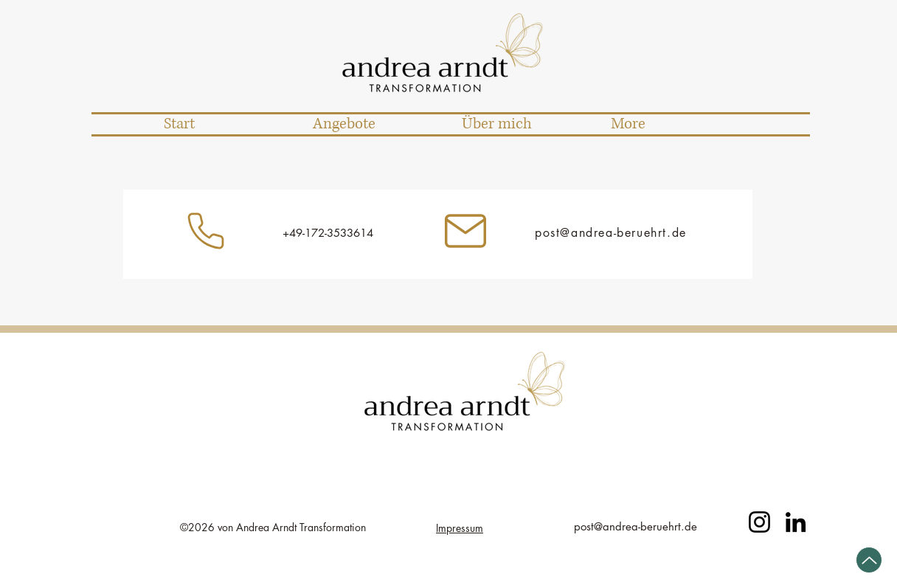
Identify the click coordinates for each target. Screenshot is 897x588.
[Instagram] (206, 231)
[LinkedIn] (796, 522)
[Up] (869, 560)
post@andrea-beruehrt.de (611, 233)
